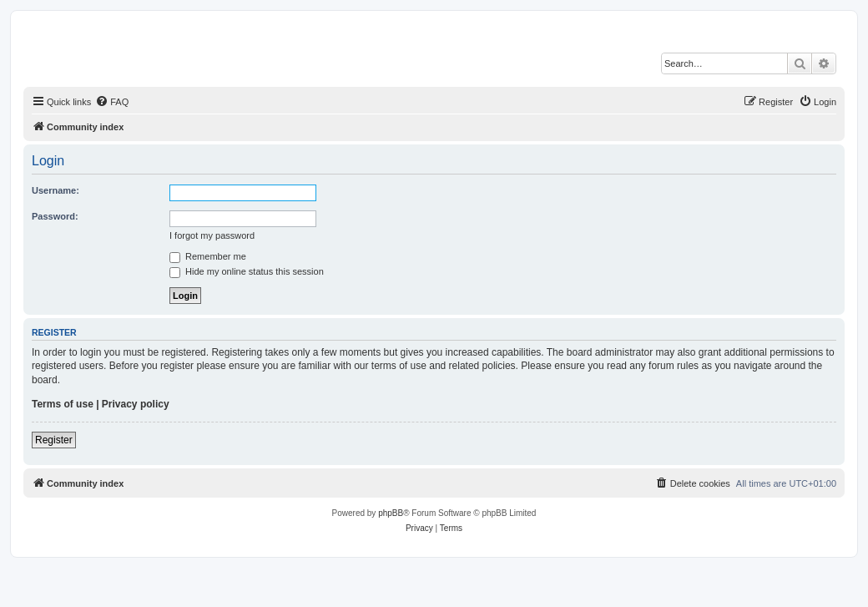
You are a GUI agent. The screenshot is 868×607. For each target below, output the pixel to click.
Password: (55, 216)
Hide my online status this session (247, 271)
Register (54, 440)
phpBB (391, 513)
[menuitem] (112, 102)
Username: (56, 190)
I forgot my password (212, 235)
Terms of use (63, 404)
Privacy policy (136, 404)
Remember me (208, 256)
